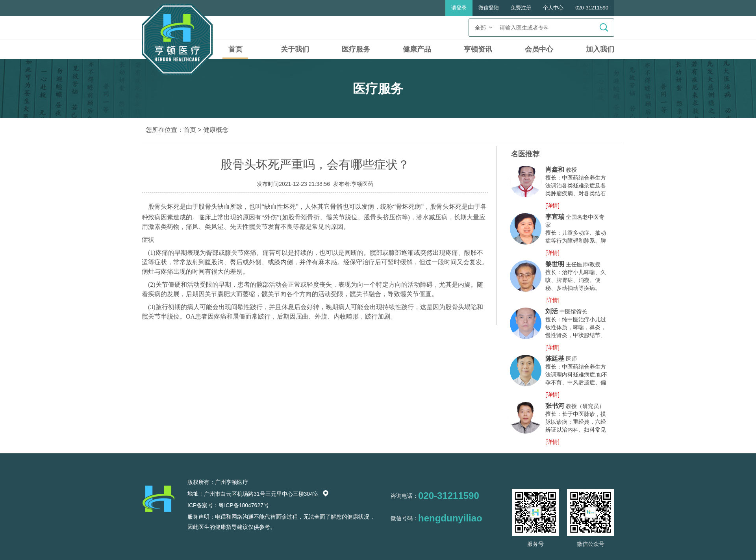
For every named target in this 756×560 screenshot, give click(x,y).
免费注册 (521, 8)
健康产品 (417, 49)
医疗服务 (356, 49)
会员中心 (539, 49)
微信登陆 (489, 8)
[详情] (552, 206)
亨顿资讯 (478, 49)
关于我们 (295, 49)
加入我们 (600, 49)
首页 (235, 49)
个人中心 (553, 8)
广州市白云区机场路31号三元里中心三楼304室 (266, 494)
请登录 (459, 8)
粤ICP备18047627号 (244, 505)
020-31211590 (592, 8)
